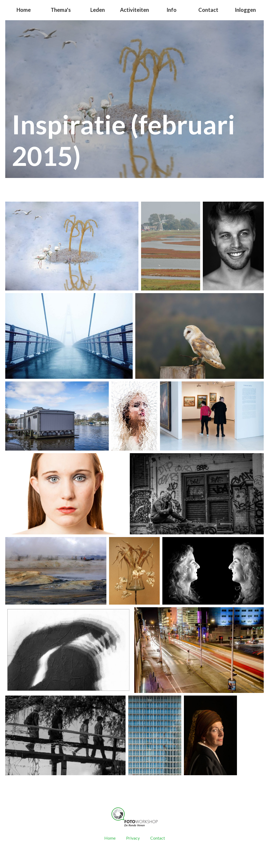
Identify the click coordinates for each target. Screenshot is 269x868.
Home (24, 10)
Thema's (61, 10)
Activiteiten (134, 10)
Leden (98, 10)
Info (172, 10)
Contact (208, 10)
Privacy (133, 838)
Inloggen (245, 10)
